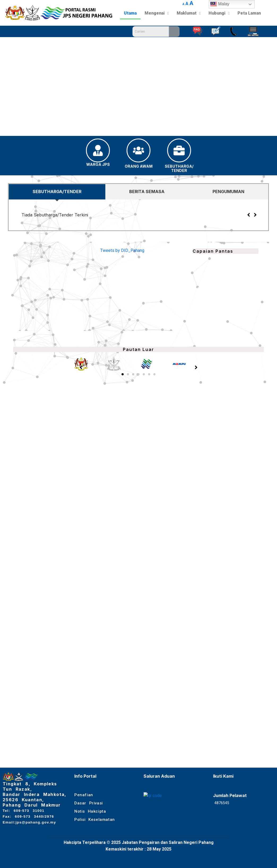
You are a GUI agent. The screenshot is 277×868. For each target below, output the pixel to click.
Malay (220, 4)
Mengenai (157, 13)
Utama (130, 13)
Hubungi (219, 13)
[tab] (57, 192)
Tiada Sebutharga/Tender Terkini (55, 215)
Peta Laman (249, 13)
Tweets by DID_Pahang (122, 250)
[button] (8, 86)
